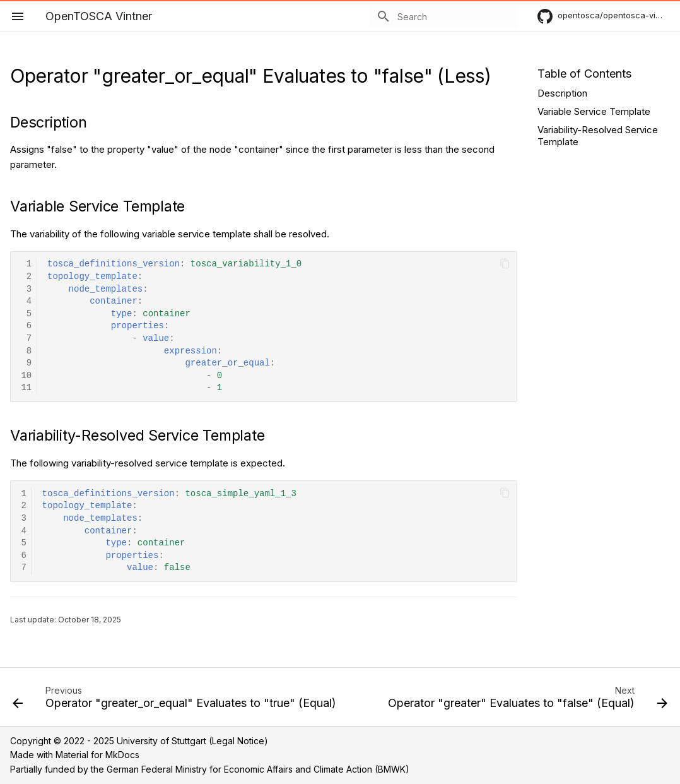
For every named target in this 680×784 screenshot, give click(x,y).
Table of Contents (584, 74)
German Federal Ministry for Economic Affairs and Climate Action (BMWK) (258, 769)
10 (26, 376)
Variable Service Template (594, 111)
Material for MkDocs (97, 755)
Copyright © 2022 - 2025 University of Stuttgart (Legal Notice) (139, 741)
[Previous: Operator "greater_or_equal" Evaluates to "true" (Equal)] (176, 701)
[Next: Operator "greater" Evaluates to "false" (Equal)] (526, 701)
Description (562, 93)
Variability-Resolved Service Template (598, 136)
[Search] (443, 16)
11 (26, 388)
